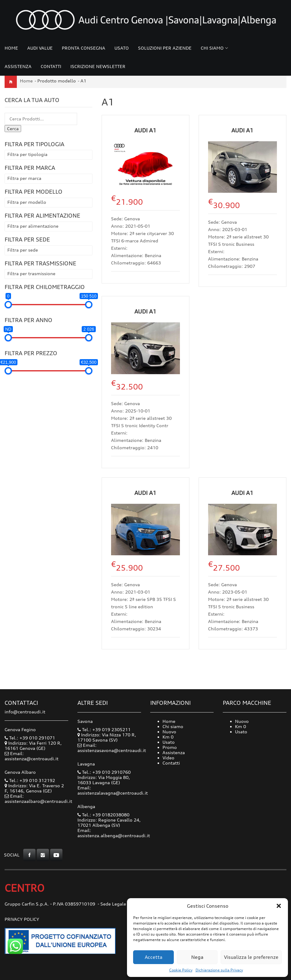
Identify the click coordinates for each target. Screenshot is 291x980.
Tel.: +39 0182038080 (103, 815)
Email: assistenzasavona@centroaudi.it (112, 748)
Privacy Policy (22, 919)
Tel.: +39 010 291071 (30, 738)
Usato (122, 48)
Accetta (154, 957)
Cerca (13, 129)
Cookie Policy (181, 970)
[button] (279, 906)
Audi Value (40, 48)
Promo (170, 747)
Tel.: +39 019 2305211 (104, 729)
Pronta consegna (84, 48)
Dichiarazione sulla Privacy (219, 970)
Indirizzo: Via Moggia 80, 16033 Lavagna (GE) (104, 780)
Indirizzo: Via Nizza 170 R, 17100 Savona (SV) (107, 737)
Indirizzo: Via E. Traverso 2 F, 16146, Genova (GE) (34, 788)
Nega (197, 957)
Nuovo (169, 732)
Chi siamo (212, 48)
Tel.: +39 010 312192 (30, 780)
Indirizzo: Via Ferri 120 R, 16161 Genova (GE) (33, 746)
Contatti (51, 66)
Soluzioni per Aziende (165, 48)
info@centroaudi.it (25, 712)
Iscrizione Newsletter (98, 66)
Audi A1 (145, 130)
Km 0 (168, 737)
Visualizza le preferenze (251, 957)
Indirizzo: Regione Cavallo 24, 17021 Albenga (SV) (109, 822)
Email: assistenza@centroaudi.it (32, 756)
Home (11, 48)
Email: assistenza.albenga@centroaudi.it (114, 833)
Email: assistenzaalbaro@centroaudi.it (38, 799)
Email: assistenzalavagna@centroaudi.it (113, 790)
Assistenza (18, 66)
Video (168, 758)
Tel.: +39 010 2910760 (104, 772)
